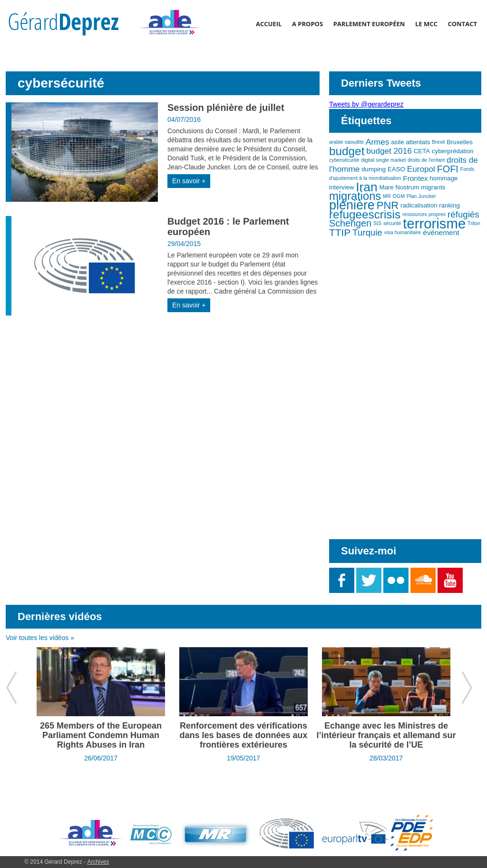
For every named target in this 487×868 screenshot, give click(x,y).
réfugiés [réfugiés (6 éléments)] (463, 214)
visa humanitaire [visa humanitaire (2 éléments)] (403, 232)
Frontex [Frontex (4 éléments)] (415, 178)
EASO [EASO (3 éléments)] (396, 169)
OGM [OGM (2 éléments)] (399, 196)
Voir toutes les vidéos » (40, 638)
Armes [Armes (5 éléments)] (378, 142)
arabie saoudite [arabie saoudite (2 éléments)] (346, 142)
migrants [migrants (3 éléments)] (433, 187)
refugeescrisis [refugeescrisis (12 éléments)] (365, 214)
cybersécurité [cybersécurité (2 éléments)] (344, 160)
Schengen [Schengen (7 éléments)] (350, 223)
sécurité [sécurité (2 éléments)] (392, 223)
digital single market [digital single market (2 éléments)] (383, 160)
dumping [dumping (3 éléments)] (374, 169)
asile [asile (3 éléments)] (397, 142)
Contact (462, 24)
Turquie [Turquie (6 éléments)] (367, 232)
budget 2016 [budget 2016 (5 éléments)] (389, 151)
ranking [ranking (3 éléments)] (449, 205)
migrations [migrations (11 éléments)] (355, 196)
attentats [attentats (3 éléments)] (418, 142)
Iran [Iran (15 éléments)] (366, 187)
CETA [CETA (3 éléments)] (422, 151)
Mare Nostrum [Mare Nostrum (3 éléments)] (399, 187)
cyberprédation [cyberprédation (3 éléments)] (453, 151)
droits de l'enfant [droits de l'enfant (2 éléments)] (426, 160)
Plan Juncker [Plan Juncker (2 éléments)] (421, 196)
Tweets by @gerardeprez (366, 104)
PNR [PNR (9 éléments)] (388, 205)
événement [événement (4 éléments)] (441, 232)
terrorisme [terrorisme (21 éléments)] (434, 223)
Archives (98, 862)
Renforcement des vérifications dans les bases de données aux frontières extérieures (243, 735)
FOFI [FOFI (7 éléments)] (448, 169)
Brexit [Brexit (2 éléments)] (438, 142)
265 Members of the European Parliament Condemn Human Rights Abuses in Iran (101, 735)
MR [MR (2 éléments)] (387, 196)
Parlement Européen (369, 24)
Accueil (269, 24)
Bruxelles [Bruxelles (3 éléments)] (460, 142)
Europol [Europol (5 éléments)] (421, 169)
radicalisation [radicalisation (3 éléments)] (419, 205)
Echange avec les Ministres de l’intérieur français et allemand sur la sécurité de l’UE (386, 735)
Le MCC (426, 24)
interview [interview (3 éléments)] (341, 187)
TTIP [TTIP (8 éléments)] (340, 232)
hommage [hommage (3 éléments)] (443, 178)
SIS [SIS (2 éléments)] (377, 223)
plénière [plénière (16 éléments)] (352, 205)
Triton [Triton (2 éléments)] (474, 223)
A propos (307, 24)
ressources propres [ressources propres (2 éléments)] (424, 214)
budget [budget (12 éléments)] (347, 151)
